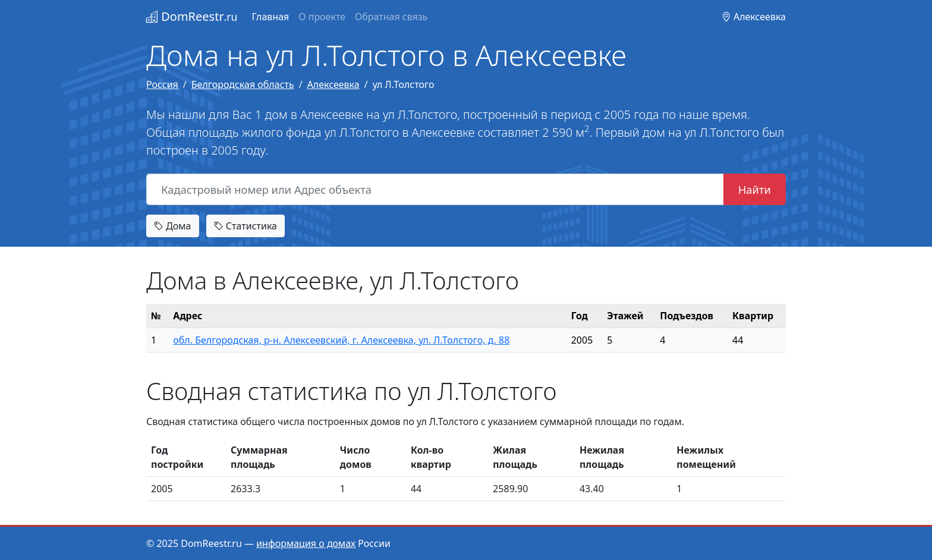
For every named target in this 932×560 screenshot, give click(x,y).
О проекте (322, 17)
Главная (270, 17)
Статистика (245, 226)
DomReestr (192, 16)
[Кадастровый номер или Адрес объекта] (435, 190)
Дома (173, 226)
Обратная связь (391, 17)
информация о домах (306, 543)
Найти (755, 189)
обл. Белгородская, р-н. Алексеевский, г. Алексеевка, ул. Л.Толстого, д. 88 (341, 340)
